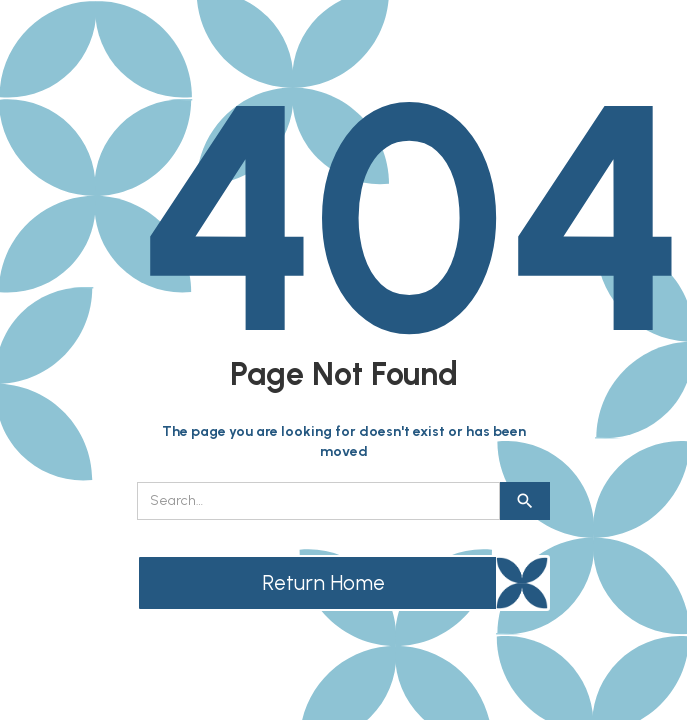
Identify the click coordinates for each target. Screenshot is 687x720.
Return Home (323, 582)
